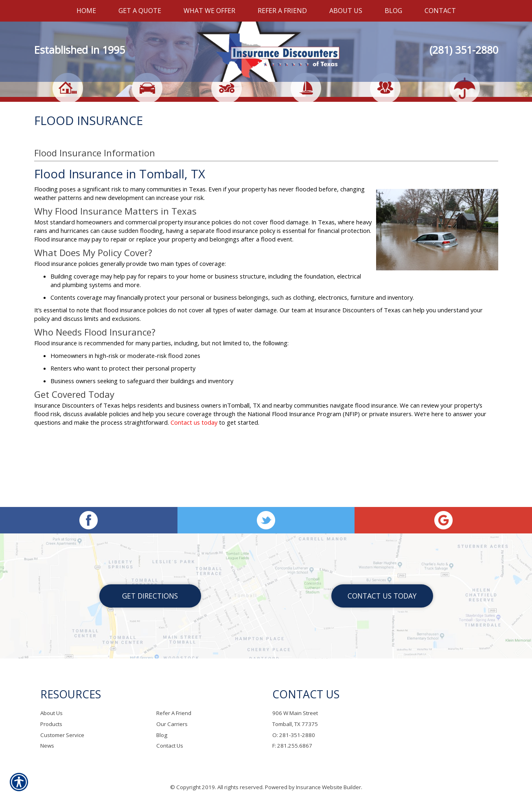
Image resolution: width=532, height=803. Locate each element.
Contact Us (170, 746)
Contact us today (194, 491)
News (47, 746)
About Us (51, 713)
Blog (162, 735)
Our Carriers (172, 724)
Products (51, 724)
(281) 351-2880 (464, 50)
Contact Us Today (382, 596)
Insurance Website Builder (328, 788)
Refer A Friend (174, 713)
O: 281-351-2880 (294, 735)
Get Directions (150, 596)
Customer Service (62, 735)
